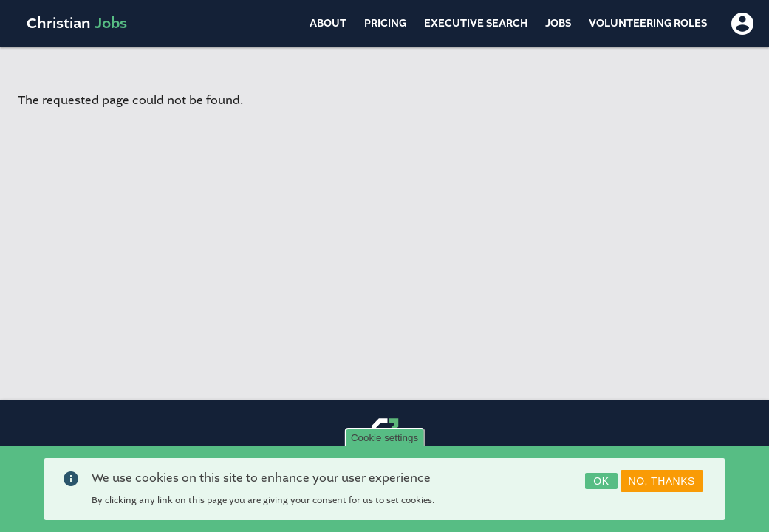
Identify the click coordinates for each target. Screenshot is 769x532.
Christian (77, 23)
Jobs (558, 23)
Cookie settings (384, 442)
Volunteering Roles (648, 23)
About (328, 23)
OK (601, 485)
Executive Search (476, 23)
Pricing (385, 23)
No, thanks (662, 485)
